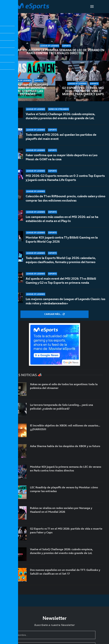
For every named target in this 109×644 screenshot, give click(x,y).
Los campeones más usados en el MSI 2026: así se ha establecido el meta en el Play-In (62, 219)
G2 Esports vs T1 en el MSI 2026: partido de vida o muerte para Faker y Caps (83, 91)
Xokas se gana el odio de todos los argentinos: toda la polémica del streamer (64, 386)
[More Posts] (54, 314)
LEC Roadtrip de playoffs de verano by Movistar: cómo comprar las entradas (28, 90)
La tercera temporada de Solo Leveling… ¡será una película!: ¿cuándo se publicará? (61, 407)
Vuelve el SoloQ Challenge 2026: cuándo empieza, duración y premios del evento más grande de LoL (60, 116)
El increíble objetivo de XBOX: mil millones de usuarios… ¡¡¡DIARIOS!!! (65, 427)
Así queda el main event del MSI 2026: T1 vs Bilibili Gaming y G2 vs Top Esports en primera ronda (61, 281)
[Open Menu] (92, 6)
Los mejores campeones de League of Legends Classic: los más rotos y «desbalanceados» (65, 301)
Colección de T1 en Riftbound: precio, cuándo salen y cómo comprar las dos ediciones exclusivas (65, 198)
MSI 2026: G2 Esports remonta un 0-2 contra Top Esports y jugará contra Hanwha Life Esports (65, 178)
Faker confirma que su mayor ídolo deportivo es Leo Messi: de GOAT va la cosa (62, 157)
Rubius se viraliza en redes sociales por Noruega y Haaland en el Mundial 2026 (61, 510)
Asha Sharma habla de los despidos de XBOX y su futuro (65, 446)
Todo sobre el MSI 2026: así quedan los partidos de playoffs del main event (61, 137)
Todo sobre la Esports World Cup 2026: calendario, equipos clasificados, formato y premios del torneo (61, 260)
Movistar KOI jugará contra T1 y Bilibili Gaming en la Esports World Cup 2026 (62, 239)
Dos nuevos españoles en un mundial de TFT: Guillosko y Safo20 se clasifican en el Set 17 (65, 572)
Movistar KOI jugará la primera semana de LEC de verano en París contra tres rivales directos (55, 52)
